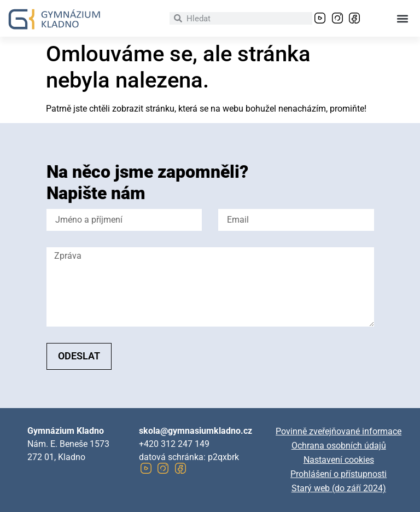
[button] (403, 18)
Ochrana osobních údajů (339, 446)
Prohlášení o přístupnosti (339, 474)
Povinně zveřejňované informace (339, 431)
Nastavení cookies (339, 460)
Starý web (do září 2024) (339, 488)
